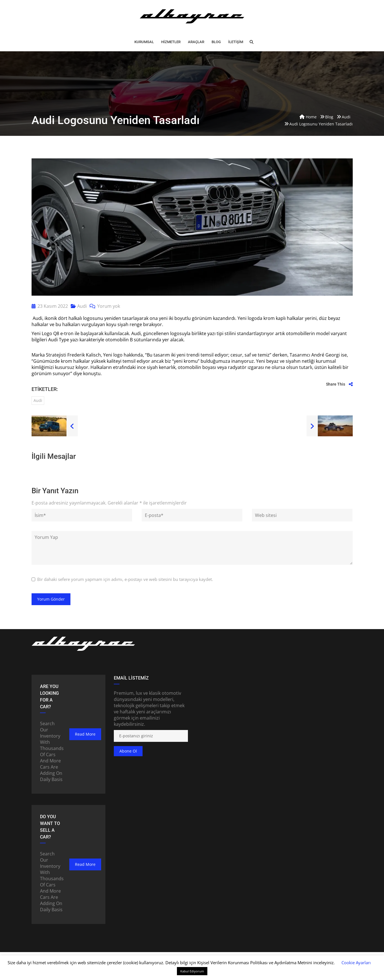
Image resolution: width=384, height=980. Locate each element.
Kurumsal (144, 42)
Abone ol (128, 751)
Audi (82, 306)
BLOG (216, 42)
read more (85, 734)
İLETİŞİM (236, 42)
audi (38, 400)
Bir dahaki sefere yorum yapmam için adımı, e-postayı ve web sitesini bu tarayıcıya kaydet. (125, 579)
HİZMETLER (171, 42)
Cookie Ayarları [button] (356, 963)
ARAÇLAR (196, 42)
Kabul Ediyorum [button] (192, 971)
